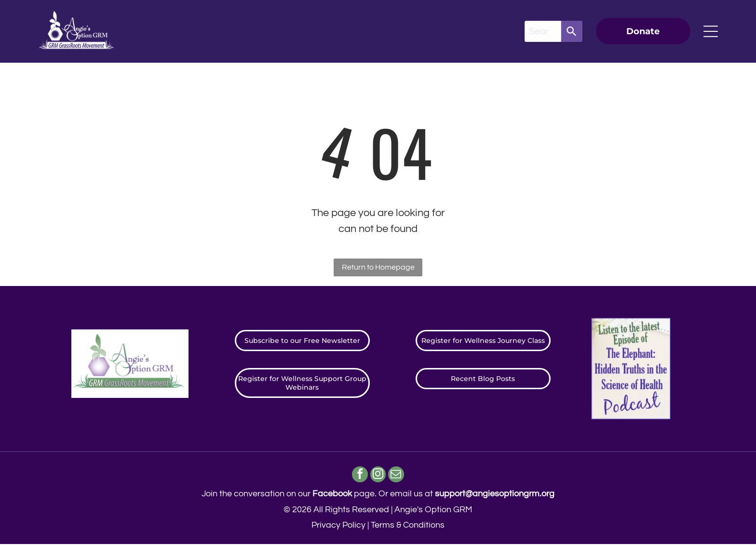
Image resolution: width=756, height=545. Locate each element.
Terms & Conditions (408, 526)
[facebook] (359, 476)
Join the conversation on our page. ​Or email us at (378, 495)
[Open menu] (711, 31)
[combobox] (543, 31)
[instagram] (378, 476)
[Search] (572, 31)
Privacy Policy (338, 526)
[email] (398, 476)
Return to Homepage (378, 267)
